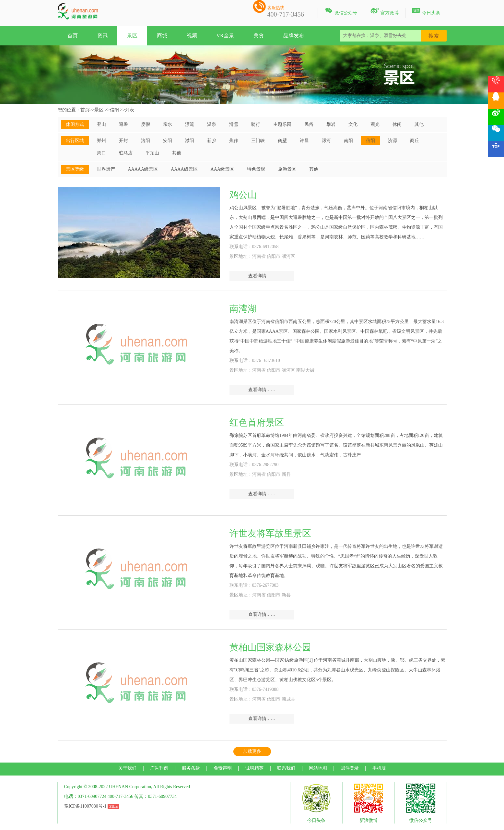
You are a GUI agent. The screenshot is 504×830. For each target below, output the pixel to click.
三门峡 (258, 141)
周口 (101, 153)
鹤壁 (282, 141)
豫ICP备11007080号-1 (85, 806)
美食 (259, 36)
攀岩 (331, 124)
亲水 (168, 124)
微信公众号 (341, 12)
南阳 (348, 141)
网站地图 (318, 768)
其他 (419, 124)
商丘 (415, 141)
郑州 (101, 141)
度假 (146, 124)
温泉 (212, 124)
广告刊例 (159, 768)
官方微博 (385, 12)
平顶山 (152, 153)
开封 (123, 141)
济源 (393, 141)
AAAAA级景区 (143, 169)
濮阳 (190, 141)
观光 (375, 124)
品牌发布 (294, 36)
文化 (353, 124)
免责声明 (223, 768)
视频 (192, 36)
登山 (101, 124)
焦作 (234, 141)
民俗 (309, 124)
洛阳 (146, 141)
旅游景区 (287, 169)
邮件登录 (350, 768)
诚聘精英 (254, 768)
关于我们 (127, 768)
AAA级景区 (222, 169)
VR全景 (225, 36)
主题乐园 (282, 124)
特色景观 (256, 169)
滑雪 (234, 124)
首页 (73, 36)
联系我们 (286, 768)
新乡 (212, 141)
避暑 (123, 124)
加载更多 (252, 751)
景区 (132, 36)
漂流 (190, 124)
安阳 (168, 141)
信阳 (114, 110)
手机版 (379, 768)
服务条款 (191, 768)
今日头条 (426, 12)
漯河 (326, 141)
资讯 (102, 36)
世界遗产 (106, 169)
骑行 (256, 124)
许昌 (304, 141)
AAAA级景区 (184, 169)
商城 (162, 36)
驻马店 (126, 153)
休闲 (397, 124)
